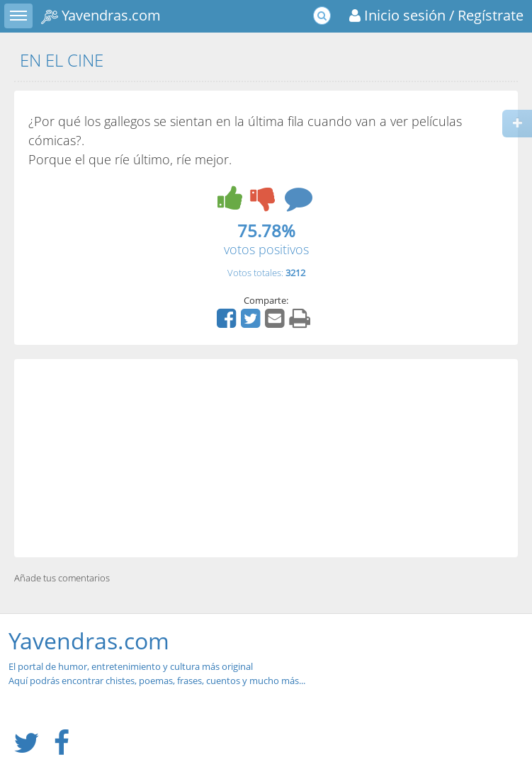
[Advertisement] (266, 458)
